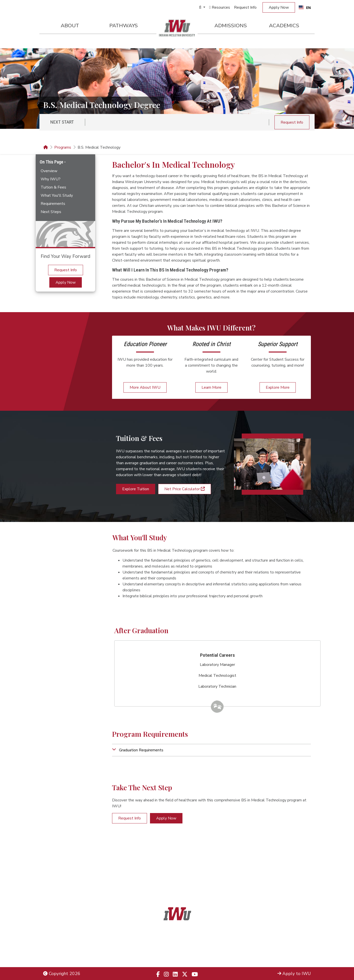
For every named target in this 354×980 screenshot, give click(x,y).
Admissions (231, 26)
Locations (301, 943)
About (70, 26)
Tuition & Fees (53, 187)
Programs (63, 147)
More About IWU (145, 387)
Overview (49, 171)
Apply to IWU (294, 974)
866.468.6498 (188, 943)
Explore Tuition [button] (136, 489)
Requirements (53, 204)
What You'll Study (57, 195)
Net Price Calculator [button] (185, 489)
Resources (220, 7)
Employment (56, 956)
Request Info (245, 7)
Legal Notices (57, 936)
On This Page (52, 162)
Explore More (278, 387)
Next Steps (51, 212)
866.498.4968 (183, 949)
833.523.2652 (189, 956)
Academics (284, 26)
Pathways (124, 26)
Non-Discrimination (62, 949)
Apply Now (279, 7)
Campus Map (298, 949)
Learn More (211, 387)
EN (305, 8)
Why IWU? (51, 179)
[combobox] (305, 7)
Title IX (50, 943)
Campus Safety (296, 956)
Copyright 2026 (62, 974)
